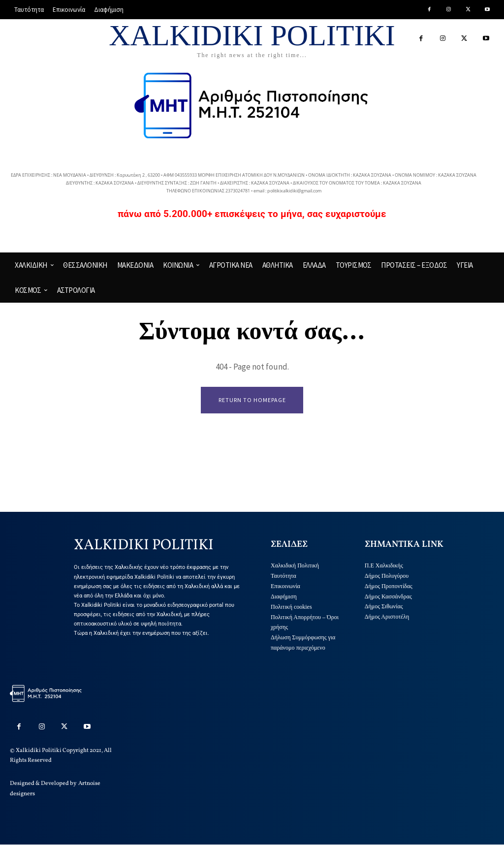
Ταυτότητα (283, 576)
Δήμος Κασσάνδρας (388, 596)
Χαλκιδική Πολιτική (295, 566)
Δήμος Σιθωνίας (384, 607)
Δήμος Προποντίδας (389, 586)
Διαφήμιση (284, 596)
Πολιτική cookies (291, 607)
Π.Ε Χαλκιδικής (384, 566)
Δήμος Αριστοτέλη (387, 617)
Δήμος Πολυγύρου (387, 576)
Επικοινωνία (285, 586)
